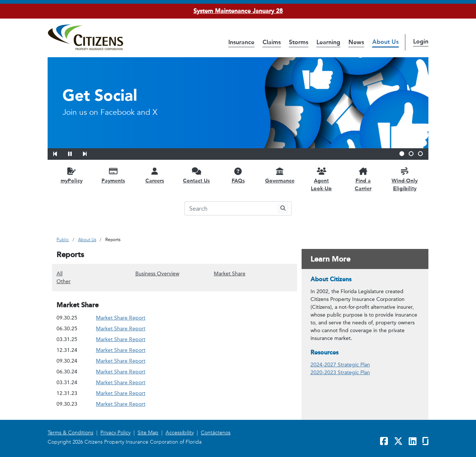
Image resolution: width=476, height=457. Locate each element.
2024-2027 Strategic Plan (340, 365)
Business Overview (157, 273)
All (59, 273)
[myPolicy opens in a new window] (71, 175)
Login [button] (421, 41)
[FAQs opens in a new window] (238, 175)
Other (64, 281)
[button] (60, 153)
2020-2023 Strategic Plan (340, 372)
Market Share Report (121, 318)
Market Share (230, 273)
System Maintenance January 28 (238, 11)
